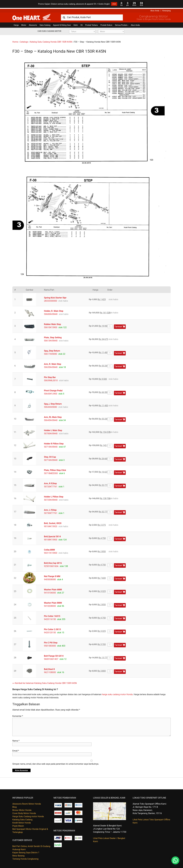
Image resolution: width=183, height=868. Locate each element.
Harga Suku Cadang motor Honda (28, 816)
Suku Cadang (45, 24)
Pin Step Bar (50, 376)
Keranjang (167, 10)
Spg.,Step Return (52, 350)
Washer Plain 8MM (53, 602)
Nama (16, 740)
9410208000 (50, 605)
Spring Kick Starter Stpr (55, 297)
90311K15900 (51, 552)
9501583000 (50, 645)
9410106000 (50, 592)
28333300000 (50, 300)
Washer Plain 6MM (53, 589)
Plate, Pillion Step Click (55, 469)
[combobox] (92, 16)
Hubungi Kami (19, 848)
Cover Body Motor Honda (24, 812)
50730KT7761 (51, 512)
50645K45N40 (51, 419)
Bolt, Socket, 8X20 (53, 522)
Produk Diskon (106, 24)
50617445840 (50, 353)
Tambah (120, 326)
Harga (16, 24)
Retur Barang (18, 855)
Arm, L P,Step (50, 509)
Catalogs (24, 41)
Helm (76, 24)
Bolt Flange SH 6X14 (54, 655)
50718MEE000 (51, 472)
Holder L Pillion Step (54, 496)
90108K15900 (51, 539)
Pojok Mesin (18, 825)
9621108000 (50, 671)
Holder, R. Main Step (54, 310)
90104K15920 (51, 525)
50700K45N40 (51, 433)
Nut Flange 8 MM (52, 575)
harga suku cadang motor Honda (117, 693)
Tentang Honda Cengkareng (25, 858)
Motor (24, 24)
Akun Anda (155, 10)
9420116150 (50, 618)
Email (16, 750)
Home (15, 41)
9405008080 (50, 579)
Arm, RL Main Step (53, 416)
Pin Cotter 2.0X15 (52, 628)
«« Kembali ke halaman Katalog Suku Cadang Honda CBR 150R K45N (45, 682)
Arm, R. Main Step (53, 363)
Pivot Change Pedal (53, 390)
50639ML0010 (51, 380)
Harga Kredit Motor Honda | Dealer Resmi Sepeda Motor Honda (31, 16)
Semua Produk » (122, 24)
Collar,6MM (49, 549)
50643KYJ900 (51, 393)
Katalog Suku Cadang (22, 819)
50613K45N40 (51, 340)
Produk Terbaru (92, 24)
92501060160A (51, 565)
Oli (81, 24)
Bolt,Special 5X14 (52, 536)
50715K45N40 (51, 446)
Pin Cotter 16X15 (52, 615)
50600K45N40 (51, 313)
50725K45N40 (51, 499)
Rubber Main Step (52, 323)
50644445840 (50, 406)
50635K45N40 (51, 366)
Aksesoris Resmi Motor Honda (27, 803)
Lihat (114, 4)
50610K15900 (51, 326)
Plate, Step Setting (53, 337)
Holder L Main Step (53, 429)
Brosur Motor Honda (22, 809)
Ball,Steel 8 (49, 668)
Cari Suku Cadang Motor (49, 30)
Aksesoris (33, 24)
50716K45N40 (51, 459)
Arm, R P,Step (50, 483)
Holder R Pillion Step (54, 443)
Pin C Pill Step (51, 642)
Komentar (18, 715)
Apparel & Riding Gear (62, 24)
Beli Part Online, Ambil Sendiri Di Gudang (31, 845)
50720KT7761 (51, 486)
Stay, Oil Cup (50, 456)
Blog (14, 806)
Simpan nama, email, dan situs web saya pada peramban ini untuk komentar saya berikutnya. (56, 763)
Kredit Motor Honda (22, 822)
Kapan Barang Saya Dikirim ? (26, 852)
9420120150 (50, 632)
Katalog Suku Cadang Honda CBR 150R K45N (51, 41)
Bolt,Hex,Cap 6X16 (53, 562)
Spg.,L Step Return (53, 403)
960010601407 (51, 658)
